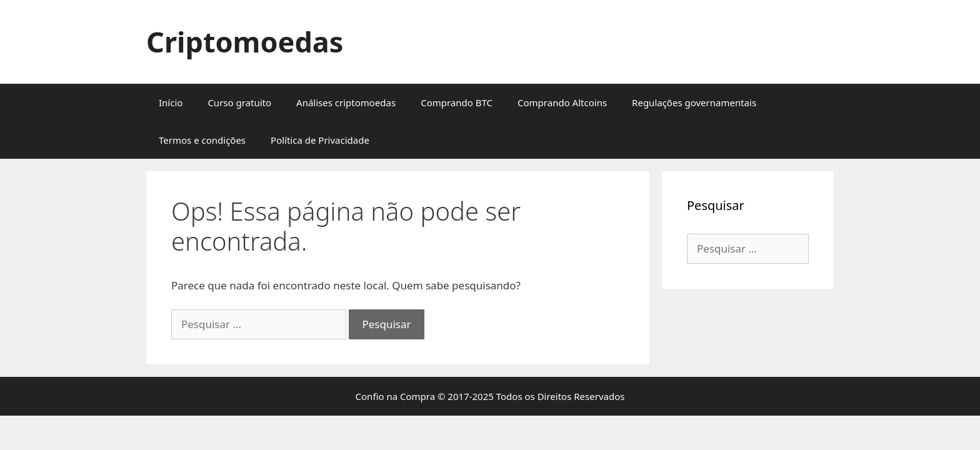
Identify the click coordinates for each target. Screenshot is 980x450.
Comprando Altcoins (562, 102)
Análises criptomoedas (346, 102)
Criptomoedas (245, 42)
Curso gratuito (239, 102)
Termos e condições (202, 140)
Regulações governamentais (694, 102)
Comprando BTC (457, 102)
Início (171, 102)
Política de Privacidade (320, 140)
